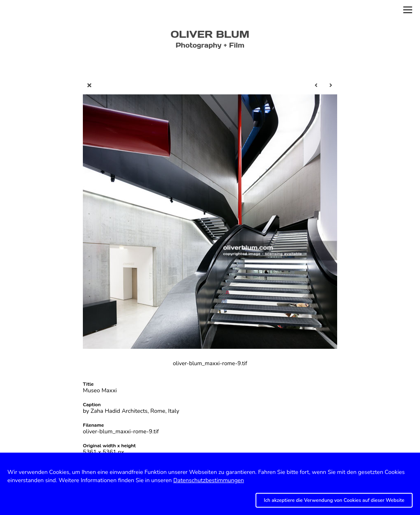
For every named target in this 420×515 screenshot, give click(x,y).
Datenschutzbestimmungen (208, 480)
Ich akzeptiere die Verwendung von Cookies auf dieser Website (334, 500)
